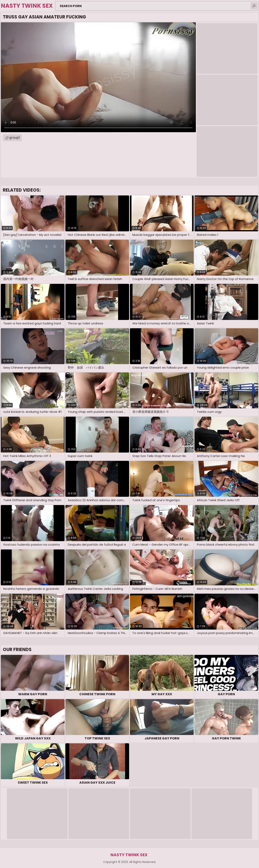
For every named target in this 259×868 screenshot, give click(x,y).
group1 (15, 138)
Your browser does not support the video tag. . (98, 77)
